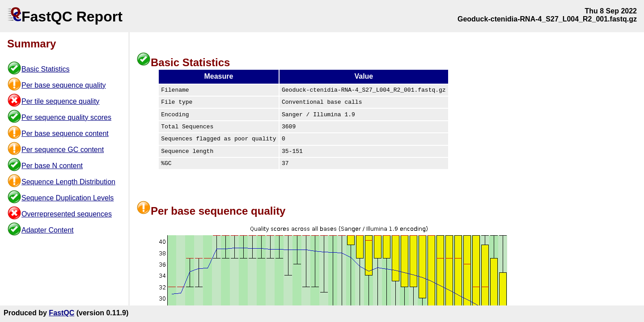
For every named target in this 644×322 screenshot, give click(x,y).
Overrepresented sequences (67, 214)
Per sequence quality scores (66, 117)
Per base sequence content (65, 133)
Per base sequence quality (64, 85)
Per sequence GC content (63, 150)
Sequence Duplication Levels (68, 198)
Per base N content (52, 166)
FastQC (61, 313)
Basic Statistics (46, 69)
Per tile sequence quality (60, 101)
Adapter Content (48, 230)
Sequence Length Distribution (68, 182)
